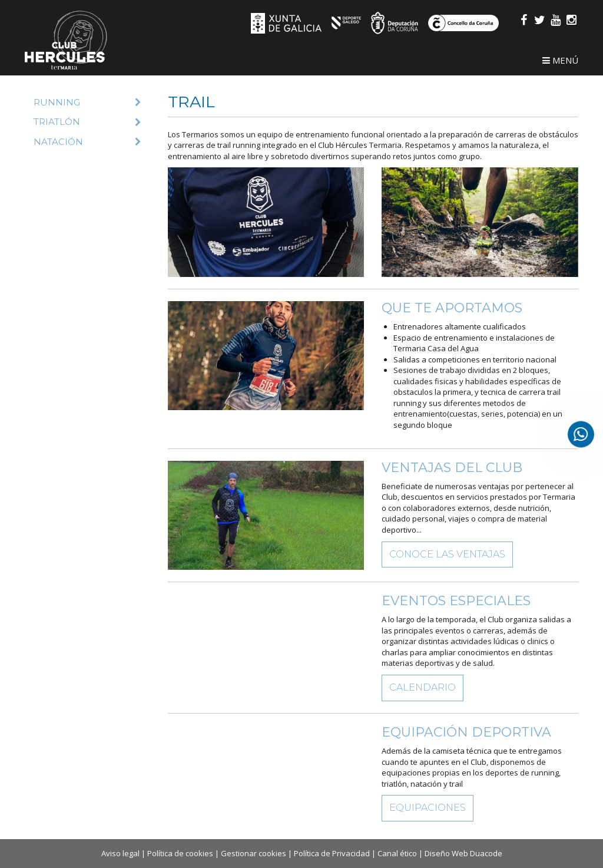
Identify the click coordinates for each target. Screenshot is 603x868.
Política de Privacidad (332, 853)
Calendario (423, 687)
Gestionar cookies (254, 853)
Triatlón (87, 122)
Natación (87, 142)
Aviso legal (120, 853)
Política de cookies (180, 853)
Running (87, 102)
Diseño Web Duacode (463, 853)
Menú (560, 60)
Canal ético (397, 853)
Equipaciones (428, 808)
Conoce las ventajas (447, 554)
